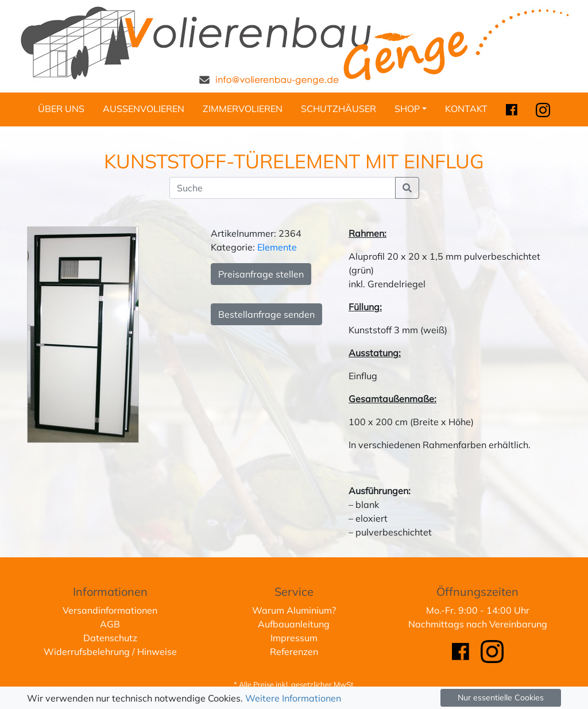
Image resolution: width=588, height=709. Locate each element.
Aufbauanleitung (294, 624)
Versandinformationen (110, 610)
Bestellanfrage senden (266, 314)
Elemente (277, 247)
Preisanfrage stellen (261, 274)
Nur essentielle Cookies (501, 698)
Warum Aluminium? (294, 610)
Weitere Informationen (293, 698)
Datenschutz (110, 638)
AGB (110, 624)
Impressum (294, 638)
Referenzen (294, 652)
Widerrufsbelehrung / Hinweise (110, 652)
